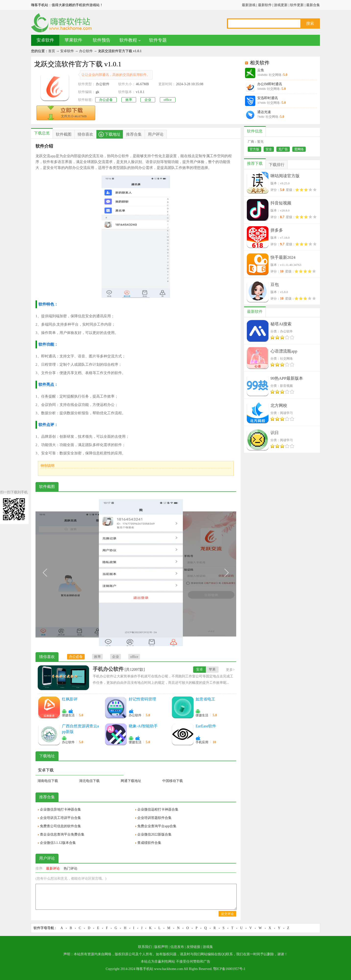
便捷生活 (68, 715)
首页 (52, 51)
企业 (148, 100)
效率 (129, 100)
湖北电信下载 (89, 781)
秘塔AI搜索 (281, 324)
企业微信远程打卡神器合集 (158, 809)
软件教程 (128, 40)
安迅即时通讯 (268, 98)
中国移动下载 (173, 781)
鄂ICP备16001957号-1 (229, 969)
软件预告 (102, 40)
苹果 (212, 669)
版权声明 (161, 947)
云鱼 (261, 70)
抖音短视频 (281, 203)
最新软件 (265, 5)
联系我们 (145, 947)
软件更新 (297, 5)
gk (97, 92)
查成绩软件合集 (149, 843)
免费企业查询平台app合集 (157, 826)
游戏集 (208, 947)
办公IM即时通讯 (270, 84)
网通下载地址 (131, 781)
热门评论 (70, 868)
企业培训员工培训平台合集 (60, 818)
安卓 (199, 669)
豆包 (275, 285)
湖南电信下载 (48, 781)
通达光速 (264, 112)
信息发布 (177, 947)
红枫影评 (70, 699)
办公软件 (86, 51)
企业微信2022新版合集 (154, 834)
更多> (230, 670)
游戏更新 (281, 5)
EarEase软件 (206, 726)
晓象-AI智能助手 (143, 726)
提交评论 (227, 914)
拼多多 (277, 230)
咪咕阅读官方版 (285, 176)
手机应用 (202, 742)
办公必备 (106, 100)
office (168, 100)
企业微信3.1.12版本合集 (58, 843)
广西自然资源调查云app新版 (80, 729)
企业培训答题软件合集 (154, 818)
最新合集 (313, 5)
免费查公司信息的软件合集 (60, 826)
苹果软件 (73, 40)
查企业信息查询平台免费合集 (62, 834)
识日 (275, 433)
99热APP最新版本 (287, 378)
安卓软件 (45, 40)
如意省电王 (205, 699)
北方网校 (279, 406)
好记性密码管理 (142, 699)
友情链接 (193, 947)
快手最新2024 (283, 257)
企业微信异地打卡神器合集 (60, 809)
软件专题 (158, 40)
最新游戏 (249, 5)
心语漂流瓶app (284, 351)
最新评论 (53, 868)
